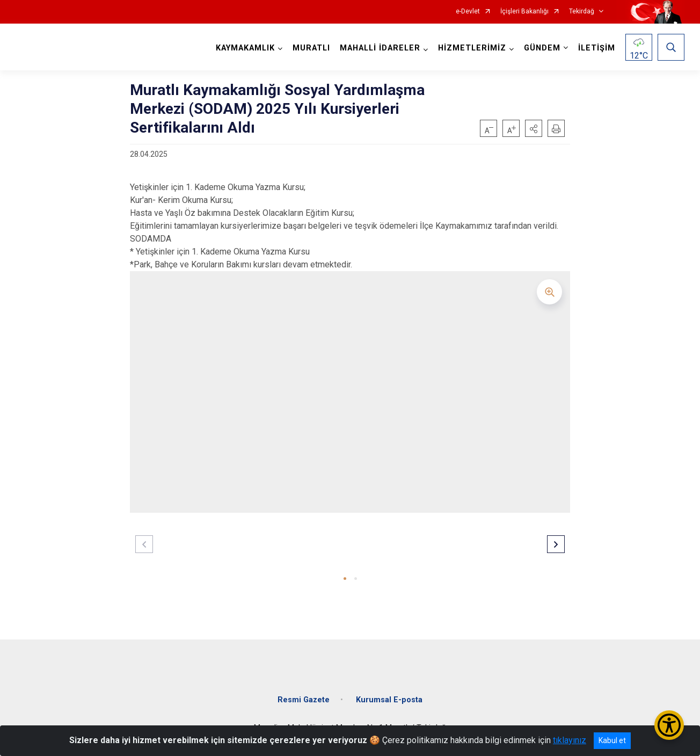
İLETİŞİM (597, 48)
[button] (534, 128)
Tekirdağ (582, 12)
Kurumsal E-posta (389, 700)
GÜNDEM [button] (542, 48)
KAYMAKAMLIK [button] (245, 48)
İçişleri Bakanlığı (524, 12)
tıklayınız (570, 740)
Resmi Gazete (304, 700)
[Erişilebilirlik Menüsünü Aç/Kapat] (669, 725)
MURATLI (311, 48)
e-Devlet (468, 12)
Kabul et (612, 740)
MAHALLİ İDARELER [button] (380, 48)
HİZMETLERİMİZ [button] (472, 48)
